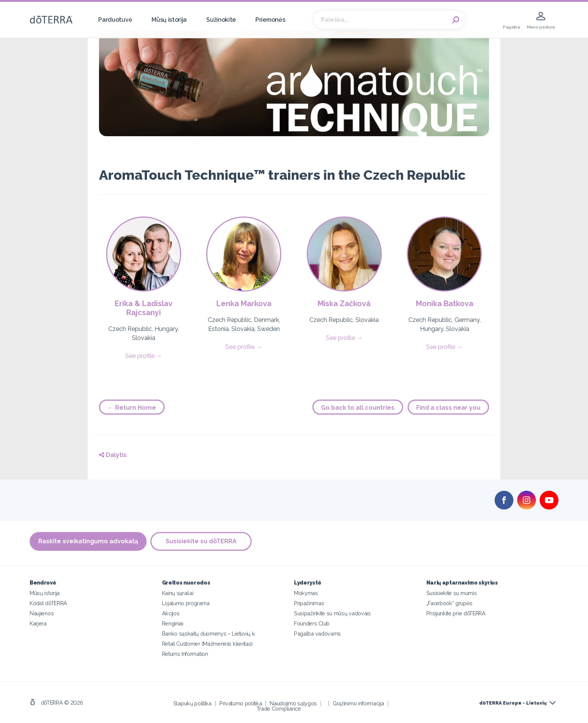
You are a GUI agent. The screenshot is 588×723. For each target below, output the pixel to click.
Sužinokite (221, 20)
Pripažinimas (309, 603)
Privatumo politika (241, 703)
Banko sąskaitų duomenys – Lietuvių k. (209, 634)
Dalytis (113, 455)
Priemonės (270, 20)
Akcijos (171, 613)
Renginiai (173, 623)
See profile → (144, 356)
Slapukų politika (192, 703)
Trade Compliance (279, 709)
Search (456, 20)
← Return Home (132, 408)
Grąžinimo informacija (358, 703)
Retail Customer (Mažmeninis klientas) (208, 644)
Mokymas (306, 593)
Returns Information (185, 654)
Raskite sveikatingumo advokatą (88, 541)
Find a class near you (448, 408)
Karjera (38, 623)
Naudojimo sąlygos (293, 703)
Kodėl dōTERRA (48, 603)
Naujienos (42, 613)
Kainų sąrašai (178, 593)
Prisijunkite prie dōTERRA (456, 613)
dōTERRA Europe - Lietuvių (513, 703)
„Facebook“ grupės (449, 603)
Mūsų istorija (169, 20)
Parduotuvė (115, 20)
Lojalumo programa (186, 603)
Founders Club (312, 623)
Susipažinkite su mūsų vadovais (332, 613)
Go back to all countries (358, 408)
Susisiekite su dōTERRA (201, 541)
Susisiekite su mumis (452, 593)
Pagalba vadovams (317, 634)
